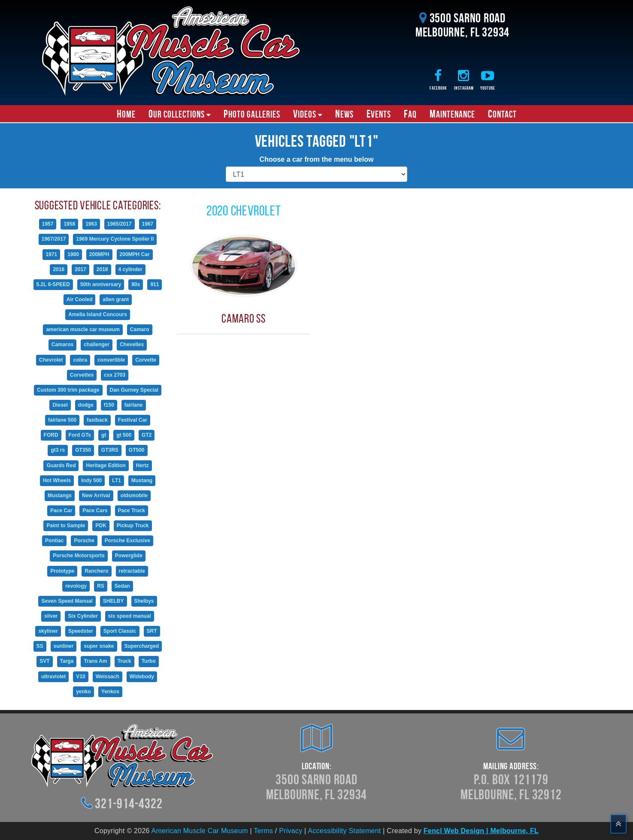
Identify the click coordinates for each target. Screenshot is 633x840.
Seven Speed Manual (67, 601)
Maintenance (452, 114)
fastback (97, 420)
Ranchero (96, 571)
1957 (48, 224)
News (344, 114)
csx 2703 (115, 375)
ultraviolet (53, 677)
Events (379, 114)
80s (136, 284)
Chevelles (132, 344)
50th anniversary (101, 284)
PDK (101, 526)
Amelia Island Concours (98, 314)
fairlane (134, 405)
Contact (502, 114)
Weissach (108, 677)
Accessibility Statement (344, 831)
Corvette (146, 360)
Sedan (122, 586)
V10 (80, 677)
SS (40, 646)
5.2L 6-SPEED (53, 284)
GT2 (147, 435)
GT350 (83, 450)
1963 (91, 224)
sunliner (64, 646)
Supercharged (142, 646)
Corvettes (82, 375)
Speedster (81, 631)
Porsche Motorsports (79, 556)
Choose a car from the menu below (317, 159)
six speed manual (130, 616)
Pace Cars (95, 511)
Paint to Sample (66, 526)
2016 (59, 269)
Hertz (142, 465)
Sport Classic (120, 631)
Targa (67, 661)
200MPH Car (135, 254)
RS (101, 586)
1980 (73, 254)
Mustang (142, 480)
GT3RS (110, 450)
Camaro (140, 329)
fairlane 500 (62, 420)
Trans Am (95, 661)
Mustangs (60, 496)
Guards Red (61, 465)
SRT (152, 631)
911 (154, 284)
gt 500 (124, 435)
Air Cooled (80, 299)
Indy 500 (91, 480)
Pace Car (61, 511)
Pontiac (54, 541)
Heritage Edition (106, 465)
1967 (148, 224)
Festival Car (133, 420)
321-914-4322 (129, 803)
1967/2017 (54, 239)
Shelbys (144, 601)
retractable (132, 571)
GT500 (137, 450)
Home (126, 114)
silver (51, 616)
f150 (109, 405)
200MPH (99, 254)
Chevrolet (51, 360)
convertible (111, 360)
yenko (83, 692)
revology (76, 586)
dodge (86, 405)
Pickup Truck (133, 526)
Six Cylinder (83, 616)
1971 (51, 254)
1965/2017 (120, 224)
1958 (69, 224)
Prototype (62, 571)
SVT (44, 661)
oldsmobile (134, 496)
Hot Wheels (57, 480)
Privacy (291, 831)
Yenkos (110, 692)
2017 (80, 269)
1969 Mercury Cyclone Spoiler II (115, 239)
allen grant (116, 299)
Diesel (60, 405)
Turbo (149, 661)
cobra (80, 360)
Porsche (84, 541)
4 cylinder (130, 269)
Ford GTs (80, 435)
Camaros (62, 344)
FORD (51, 435)
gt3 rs (58, 450)
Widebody (142, 677)
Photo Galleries (252, 114)
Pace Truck (132, 511)
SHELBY (114, 601)
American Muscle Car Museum (200, 831)
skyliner (48, 631)
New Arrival (96, 496)
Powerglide (129, 556)
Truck (124, 661)
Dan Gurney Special (134, 390)
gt (104, 435)
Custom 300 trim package (68, 390)
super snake (99, 646)
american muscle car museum (83, 329)
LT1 (116, 480)
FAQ (410, 114)
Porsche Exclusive (127, 541)
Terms (263, 831)
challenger (97, 344)
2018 (102, 269)
